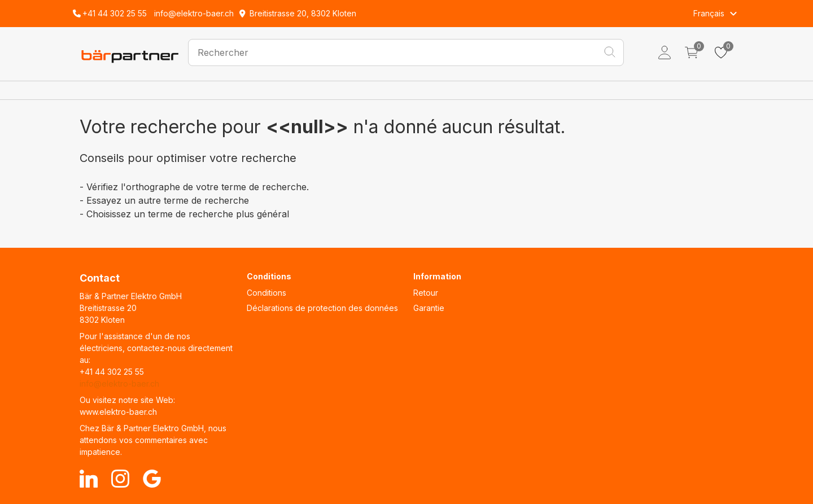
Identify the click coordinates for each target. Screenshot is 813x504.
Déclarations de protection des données (322, 308)
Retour (426, 293)
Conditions (266, 293)
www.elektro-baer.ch (118, 412)
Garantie (429, 308)
